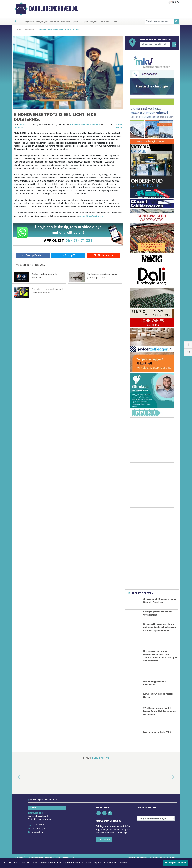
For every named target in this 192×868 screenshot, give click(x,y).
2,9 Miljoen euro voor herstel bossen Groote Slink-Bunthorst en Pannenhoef (159, 718)
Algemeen (29, 21)
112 (21, 21)
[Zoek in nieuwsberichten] (160, 21)
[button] (16, 784)
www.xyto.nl (38, 839)
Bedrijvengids (42, 21)
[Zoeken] (176, 21)
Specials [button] (76, 21)
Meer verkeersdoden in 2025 (157, 739)
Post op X (68, 255)
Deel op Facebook (33, 255)
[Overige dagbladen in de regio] (156, 825)
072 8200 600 (38, 832)
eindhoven (86, 125)
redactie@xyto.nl (40, 836)
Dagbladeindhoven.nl (54, 9)
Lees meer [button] (123, 863)
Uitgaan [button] (94, 21)
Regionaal (65, 21)
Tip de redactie (103, 255)
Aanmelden (104, 846)
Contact (115, 21)
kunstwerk (75, 125)
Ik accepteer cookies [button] (175, 863)
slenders (96, 125)
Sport (86, 21)
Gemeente (54, 21)
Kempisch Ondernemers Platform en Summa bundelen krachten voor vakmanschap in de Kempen (160, 634)
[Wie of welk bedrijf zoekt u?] (155, 44)
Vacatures (105, 21)
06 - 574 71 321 (79, 241)
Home (19, 30)
